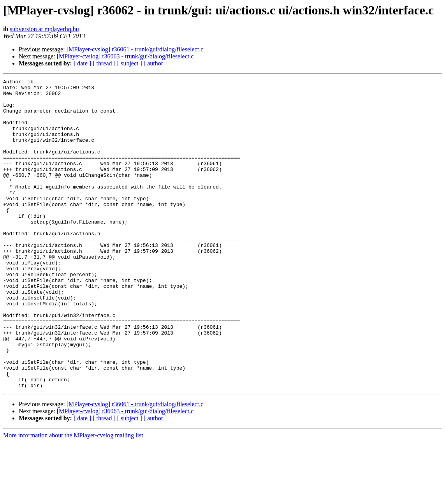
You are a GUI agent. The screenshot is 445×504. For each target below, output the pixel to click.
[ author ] (155, 63)
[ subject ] (130, 63)
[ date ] (82, 63)
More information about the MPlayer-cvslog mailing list (73, 497)
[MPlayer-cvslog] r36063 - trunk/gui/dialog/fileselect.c (125, 56)
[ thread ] (104, 63)
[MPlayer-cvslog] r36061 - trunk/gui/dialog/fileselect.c (135, 49)
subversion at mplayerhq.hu (44, 29)
